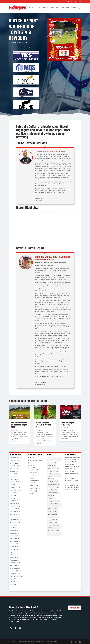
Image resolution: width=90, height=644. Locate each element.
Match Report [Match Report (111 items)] (52, 490)
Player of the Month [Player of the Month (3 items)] (53, 493)
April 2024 (13, 471)
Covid (30, 465)
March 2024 (13, 474)
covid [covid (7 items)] (50, 471)
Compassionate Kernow (35, 460)
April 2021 (13, 557)
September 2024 (15, 466)
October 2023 (14, 487)
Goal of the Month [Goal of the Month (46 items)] (53, 484)
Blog (57, 8)
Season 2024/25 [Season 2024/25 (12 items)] (53, 517)
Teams (45, 8)
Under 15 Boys (34, 488)
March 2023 (13, 503)
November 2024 (15, 460)
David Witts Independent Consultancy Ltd (29, 642)
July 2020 (12, 582)
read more (14, 441)
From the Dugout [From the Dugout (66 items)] (53, 481)
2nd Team (33, 473)
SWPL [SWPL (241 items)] (50, 530)
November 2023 (15, 485)
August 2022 (13, 522)
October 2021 (14, 547)
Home (24, 8)
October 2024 (14, 463)
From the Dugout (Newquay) (68, 424)
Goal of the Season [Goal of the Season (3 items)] (53, 487)
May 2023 (13, 498)
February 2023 (14, 506)
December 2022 (14, 512)
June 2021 (13, 555)
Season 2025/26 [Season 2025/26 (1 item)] (52, 520)
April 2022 (13, 530)
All (30, 475)
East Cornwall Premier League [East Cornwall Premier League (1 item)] (53, 475)
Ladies (32, 478)
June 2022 (13, 525)
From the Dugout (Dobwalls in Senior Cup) (44, 425)
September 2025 (15, 458)
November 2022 (15, 514)
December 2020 (14, 568)
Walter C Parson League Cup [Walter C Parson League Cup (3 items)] (54, 534)
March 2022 (13, 533)
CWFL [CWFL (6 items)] (56, 471)
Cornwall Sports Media (51, 151)
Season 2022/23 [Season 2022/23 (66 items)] (53, 511)
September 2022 (15, 520)
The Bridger (14, 43)
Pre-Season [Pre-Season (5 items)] (51, 498)
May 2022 (13, 528)
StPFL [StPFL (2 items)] (56, 522)
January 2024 (14, 479)
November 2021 (15, 544)
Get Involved (75, 608)
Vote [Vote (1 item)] (57, 530)
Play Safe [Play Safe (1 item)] (51, 495)
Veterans (32, 491)
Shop (52, 8)
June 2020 (13, 584)
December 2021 (14, 541)
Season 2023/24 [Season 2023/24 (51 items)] (53, 514)
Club (30, 458)
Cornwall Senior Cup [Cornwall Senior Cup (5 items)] (53, 468)
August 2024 (13, 468)
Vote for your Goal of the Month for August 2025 (19, 425)
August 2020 (13, 579)
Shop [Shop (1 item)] (50, 522)
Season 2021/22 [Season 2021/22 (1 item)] (52, 509)
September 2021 (15, 549)
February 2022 (14, 536)
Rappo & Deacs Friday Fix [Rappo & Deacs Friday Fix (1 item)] (54, 505)
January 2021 (14, 565)
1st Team (32, 470)
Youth (31, 493)
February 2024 (14, 477)
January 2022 (14, 538)
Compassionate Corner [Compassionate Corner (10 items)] (53, 459)
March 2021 (13, 560)
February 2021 (14, 563)
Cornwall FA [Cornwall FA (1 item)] (51, 466)
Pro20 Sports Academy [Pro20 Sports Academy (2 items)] (54, 501)
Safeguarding (65, 8)
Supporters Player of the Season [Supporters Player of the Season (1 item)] (54, 526)
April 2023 (13, 501)
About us (30, 8)
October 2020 (14, 574)
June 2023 (13, 495)
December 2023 (14, 482)
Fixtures (38, 8)
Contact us (74, 8)
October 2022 (14, 517)
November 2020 (15, 571)
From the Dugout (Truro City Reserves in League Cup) (72, 487)
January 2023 (14, 509)
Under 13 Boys (34, 485)
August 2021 (13, 552)
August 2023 (13, 493)
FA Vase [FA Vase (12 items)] (51, 479)
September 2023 (15, 490)
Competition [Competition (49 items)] (52, 463)
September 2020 (15, 576)
